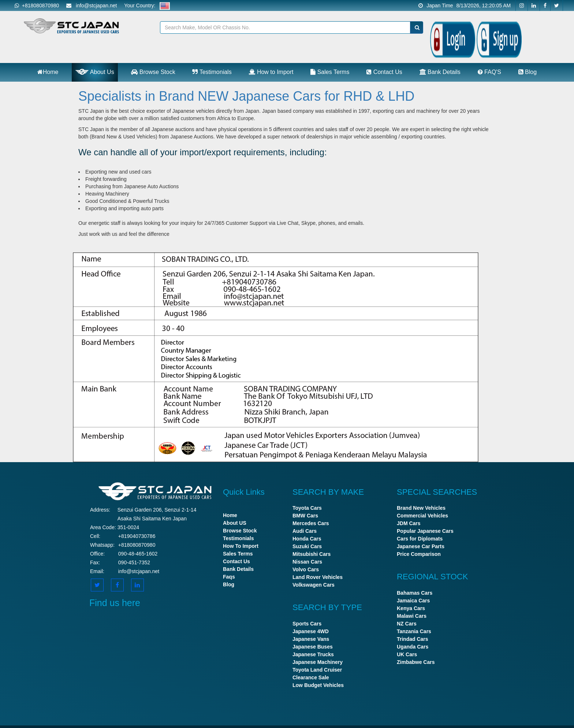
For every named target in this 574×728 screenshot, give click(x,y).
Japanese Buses (313, 647)
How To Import (241, 546)
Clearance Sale (311, 677)
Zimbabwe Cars (416, 662)
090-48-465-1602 (138, 554)
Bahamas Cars (415, 593)
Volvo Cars (306, 569)
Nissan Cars (307, 562)
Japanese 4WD (311, 631)
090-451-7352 (134, 562)
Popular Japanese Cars (425, 531)
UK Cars (407, 654)
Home (48, 72)
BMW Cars (305, 516)
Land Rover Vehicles (318, 577)
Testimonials (212, 72)
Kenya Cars (411, 608)
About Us (95, 72)
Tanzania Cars (414, 631)
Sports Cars (307, 624)
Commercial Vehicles (422, 516)
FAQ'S (489, 72)
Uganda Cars (413, 647)
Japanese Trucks (313, 654)
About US (235, 523)
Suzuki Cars (307, 546)
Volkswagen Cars (314, 585)
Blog (528, 72)
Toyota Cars (307, 508)
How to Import (271, 72)
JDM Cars (409, 523)
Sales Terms (330, 72)
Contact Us (384, 72)
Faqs (229, 577)
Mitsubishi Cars (312, 554)
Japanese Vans (311, 639)
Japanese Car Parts (421, 546)
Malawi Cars (412, 616)
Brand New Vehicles (421, 508)
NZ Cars (407, 624)
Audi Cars (305, 531)
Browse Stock (153, 72)
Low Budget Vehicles (318, 685)
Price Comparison (419, 554)
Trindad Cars (413, 639)
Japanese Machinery (318, 662)
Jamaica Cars (413, 601)
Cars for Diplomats (420, 539)
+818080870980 (37, 5)
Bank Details (440, 72)
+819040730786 (137, 536)
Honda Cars (307, 539)
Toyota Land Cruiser (317, 670)
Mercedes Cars (311, 523)
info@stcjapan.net (139, 571)
